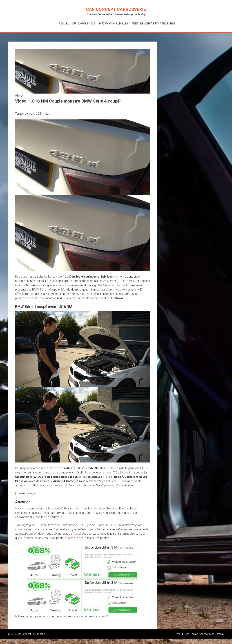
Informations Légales (114, 24)
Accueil (64, 24)
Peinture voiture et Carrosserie (153, 24)
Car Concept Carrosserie (116, 9)
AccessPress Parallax (212, 634)
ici (80, 508)
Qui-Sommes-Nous (84, 24)
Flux (75, 534)
